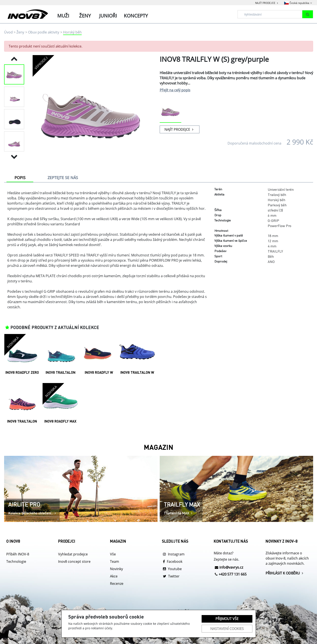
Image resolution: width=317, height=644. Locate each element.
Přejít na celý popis (175, 90)
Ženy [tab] (85, 16)
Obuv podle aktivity (44, 32)
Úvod (8, 32)
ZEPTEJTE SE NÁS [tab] (63, 178)
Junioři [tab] (108, 16)
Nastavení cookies (227, 629)
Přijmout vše (227, 619)
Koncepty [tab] (136, 16)
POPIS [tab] (20, 178)
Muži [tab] (63, 16)
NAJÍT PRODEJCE (179, 129)
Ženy (20, 32)
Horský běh (72, 32)
